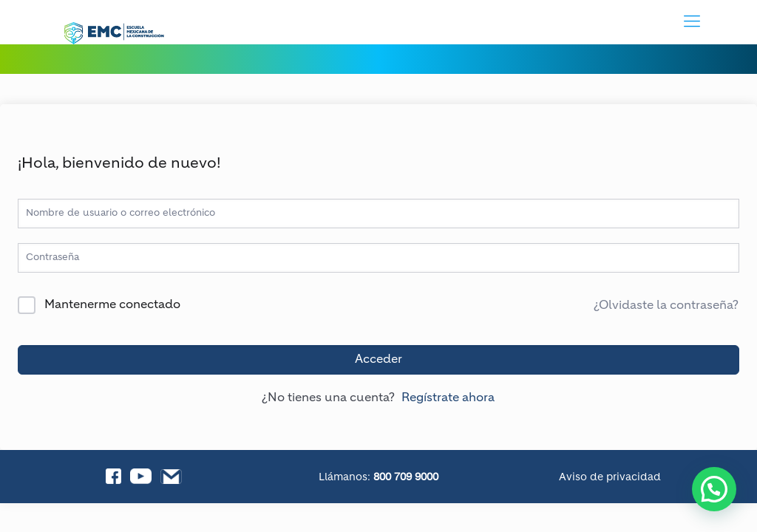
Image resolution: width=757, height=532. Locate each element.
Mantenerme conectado (112, 305)
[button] (714, 489)
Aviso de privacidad (610, 477)
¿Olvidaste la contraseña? (666, 306)
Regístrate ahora (448, 398)
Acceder (378, 360)
